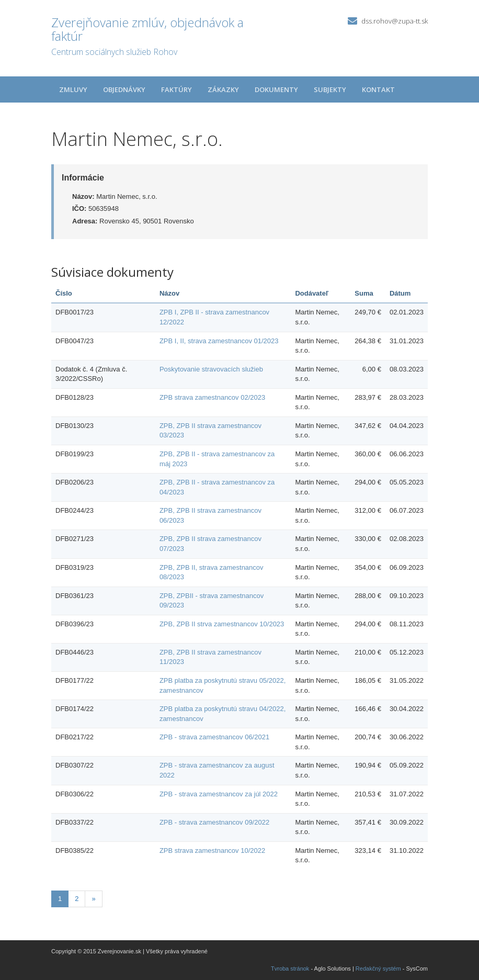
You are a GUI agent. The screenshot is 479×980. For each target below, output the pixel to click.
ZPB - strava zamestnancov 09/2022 (214, 822)
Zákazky (223, 89)
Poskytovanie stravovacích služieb (211, 369)
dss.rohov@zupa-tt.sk (395, 21)
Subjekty (330, 89)
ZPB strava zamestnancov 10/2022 (212, 851)
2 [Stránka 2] (77, 899)
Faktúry (176, 89)
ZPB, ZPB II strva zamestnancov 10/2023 (222, 624)
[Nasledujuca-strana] (93, 899)
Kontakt (378, 89)
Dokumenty (276, 89)
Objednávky (124, 89)
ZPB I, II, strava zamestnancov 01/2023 (219, 341)
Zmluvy (73, 89)
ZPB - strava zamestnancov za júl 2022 (219, 794)
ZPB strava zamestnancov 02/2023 (212, 397)
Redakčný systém (378, 968)
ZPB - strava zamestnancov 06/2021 (214, 737)
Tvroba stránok (290, 968)
